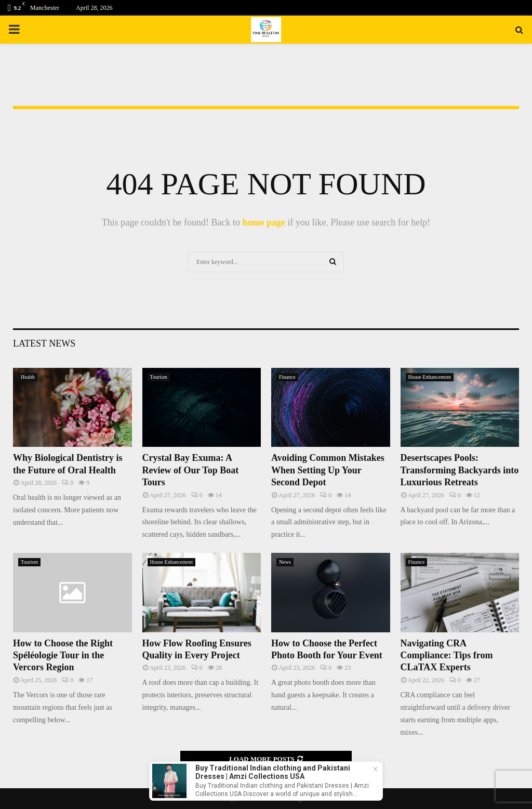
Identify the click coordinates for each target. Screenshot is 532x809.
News (285, 562)
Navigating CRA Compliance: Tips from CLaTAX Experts (447, 655)
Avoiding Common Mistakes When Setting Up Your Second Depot (328, 470)
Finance (287, 377)
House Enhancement (430, 377)
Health (28, 377)
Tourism (159, 377)
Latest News (44, 343)
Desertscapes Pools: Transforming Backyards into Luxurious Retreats (460, 470)
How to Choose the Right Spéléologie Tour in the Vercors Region (63, 655)
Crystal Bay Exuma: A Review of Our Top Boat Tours (191, 470)
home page (264, 222)
